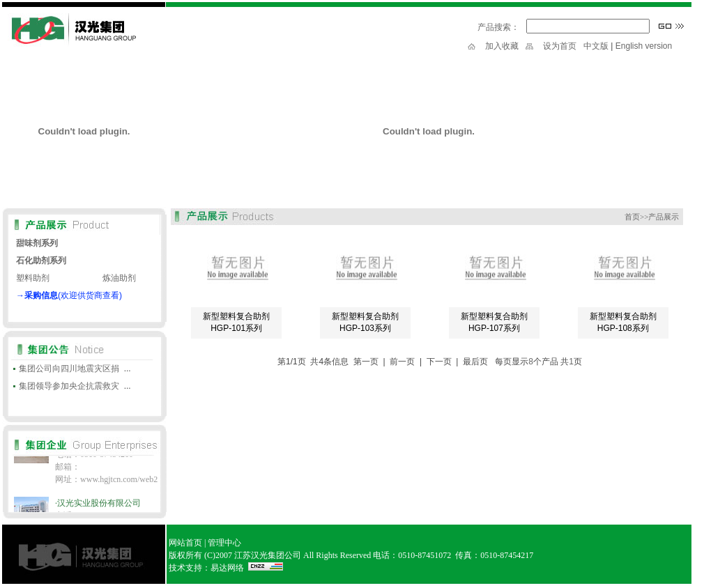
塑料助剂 (33, 278)
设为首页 (560, 46)
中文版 (596, 46)
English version (644, 46)
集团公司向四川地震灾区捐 (69, 369)
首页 (632, 217)
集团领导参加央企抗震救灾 (69, 386)
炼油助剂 (119, 278)
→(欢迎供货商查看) (69, 295)
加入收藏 (502, 46)
